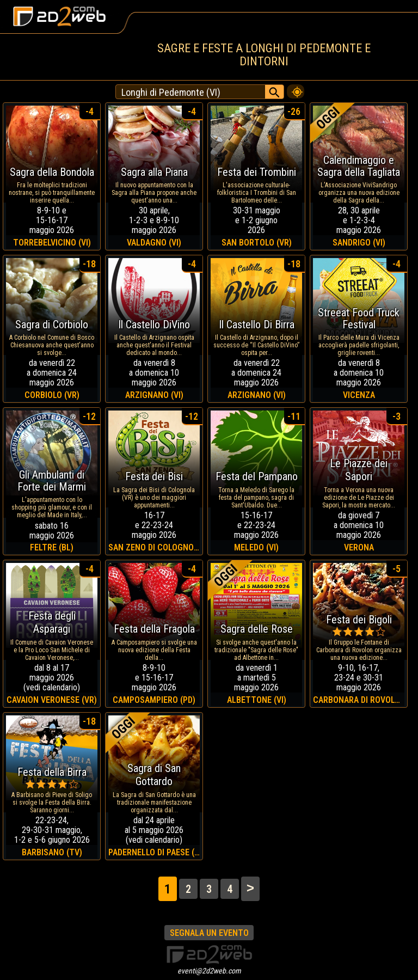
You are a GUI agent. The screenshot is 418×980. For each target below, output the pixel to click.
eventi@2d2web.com (209, 971)
